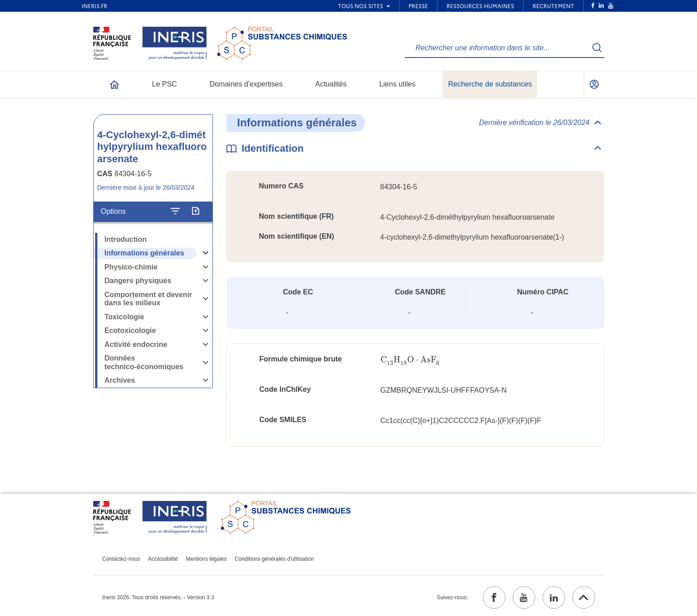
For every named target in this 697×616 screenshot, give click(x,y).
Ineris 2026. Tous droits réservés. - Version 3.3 (158, 597)
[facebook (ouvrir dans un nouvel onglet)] (494, 597)
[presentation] (410, 360)
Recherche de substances (490, 84)
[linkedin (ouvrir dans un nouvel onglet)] (554, 597)
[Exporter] (195, 212)
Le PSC (165, 84)
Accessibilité (163, 559)
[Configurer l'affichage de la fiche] (175, 212)
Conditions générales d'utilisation (274, 559)
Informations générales (144, 253)
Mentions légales (206, 559)
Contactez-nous (121, 559)
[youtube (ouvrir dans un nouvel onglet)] (524, 597)
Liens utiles (397, 84)
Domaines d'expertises (246, 84)
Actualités (331, 84)
